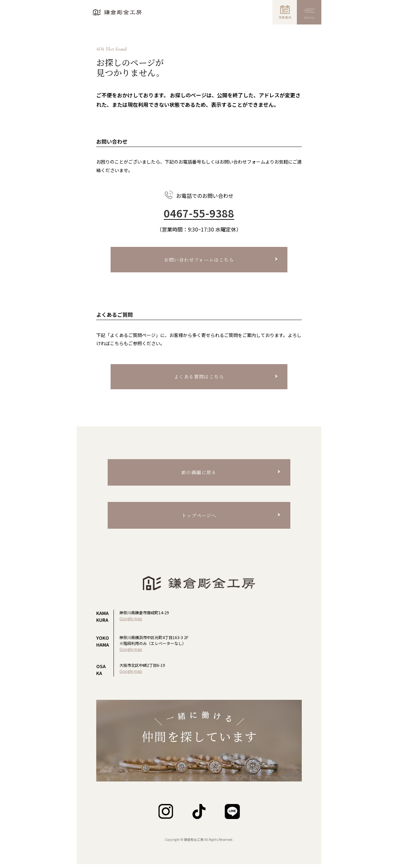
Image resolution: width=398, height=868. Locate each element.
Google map (131, 618)
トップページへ (199, 515)
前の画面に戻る (199, 472)
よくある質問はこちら (199, 377)
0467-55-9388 (199, 213)
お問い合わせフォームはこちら (199, 260)
